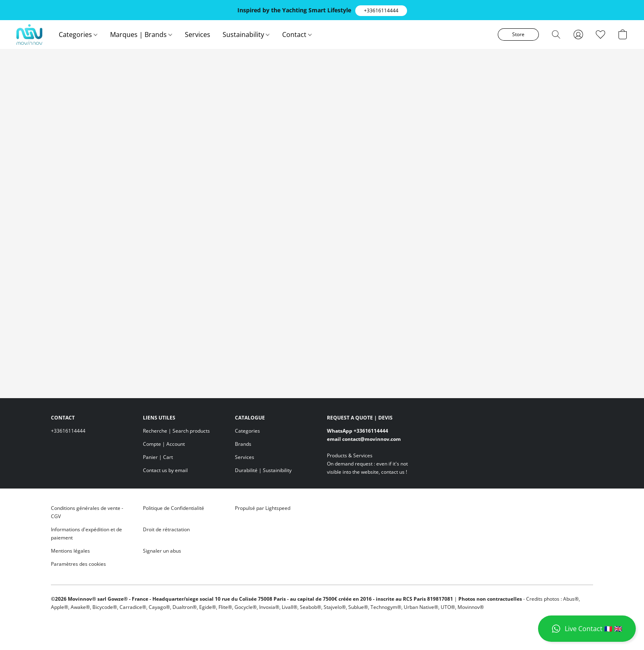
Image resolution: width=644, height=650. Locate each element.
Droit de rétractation (166, 529)
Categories (78, 35)
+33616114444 (68, 431)
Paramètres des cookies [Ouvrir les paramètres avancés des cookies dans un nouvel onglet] (78, 564)
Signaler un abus (162, 551)
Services (198, 35)
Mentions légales (70, 551)
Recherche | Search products (176, 431)
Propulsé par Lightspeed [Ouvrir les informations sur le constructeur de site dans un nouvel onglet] (263, 508)
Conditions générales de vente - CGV (87, 512)
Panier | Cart (158, 457)
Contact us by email (165, 470)
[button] (381, 11)
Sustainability (246, 35)
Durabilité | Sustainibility (263, 470)
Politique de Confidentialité (174, 508)
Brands (243, 444)
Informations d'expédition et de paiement (86, 534)
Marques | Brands (141, 35)
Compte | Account (164, 444)
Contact (297, 35)
